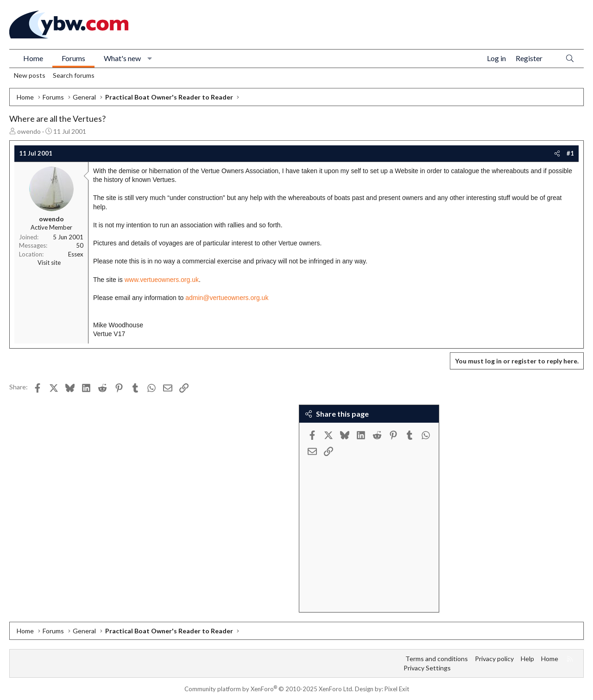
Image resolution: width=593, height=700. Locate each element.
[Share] (557, 153)
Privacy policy (494, 659)
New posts (30, 75)
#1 (570, 153)
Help (527, 659)
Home (33, 58)
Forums (73, 58)
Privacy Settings (427, 668)
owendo (29, 131)
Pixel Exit (397, 689)
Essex (76, 254)
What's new (122, 58)
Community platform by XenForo (269, 689)
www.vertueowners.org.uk (162, 280)
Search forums (74, 75)
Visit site (49, 262)
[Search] (570, 59)
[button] (150, 58)
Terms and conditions (437, 659)
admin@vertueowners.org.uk (227, 298)
